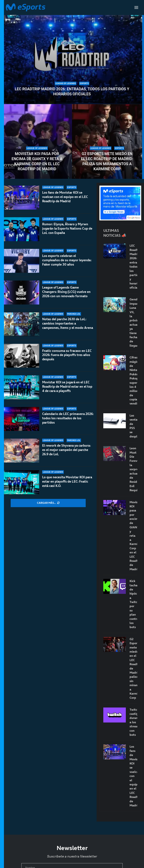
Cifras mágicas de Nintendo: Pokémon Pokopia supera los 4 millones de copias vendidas (133, 380)
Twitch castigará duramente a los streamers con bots (133, 722)
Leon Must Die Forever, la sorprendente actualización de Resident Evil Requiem (133, 469)
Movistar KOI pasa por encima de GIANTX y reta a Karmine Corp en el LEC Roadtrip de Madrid (37, 161)
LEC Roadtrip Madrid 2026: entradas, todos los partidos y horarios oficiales (72, 91)
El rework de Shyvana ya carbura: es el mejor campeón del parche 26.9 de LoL (66, 450)
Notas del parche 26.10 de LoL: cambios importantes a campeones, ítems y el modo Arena (68, 323)
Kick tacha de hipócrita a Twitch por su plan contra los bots (133, 604)
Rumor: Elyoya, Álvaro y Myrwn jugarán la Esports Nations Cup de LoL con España (67, 228)
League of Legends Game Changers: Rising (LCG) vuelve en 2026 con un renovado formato (66, 292)
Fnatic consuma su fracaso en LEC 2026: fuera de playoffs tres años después (67, 356)
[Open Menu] (136, 7)
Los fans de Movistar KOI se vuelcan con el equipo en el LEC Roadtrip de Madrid (65, 197)
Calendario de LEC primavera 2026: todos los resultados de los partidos (68, 418)
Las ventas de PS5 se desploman (133, 426)
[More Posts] (48, 503)
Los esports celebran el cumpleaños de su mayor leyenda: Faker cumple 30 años (67, 260)
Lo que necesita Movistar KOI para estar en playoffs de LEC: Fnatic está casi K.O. (67, 481)
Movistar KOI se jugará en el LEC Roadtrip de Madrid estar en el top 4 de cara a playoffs (67, 387)
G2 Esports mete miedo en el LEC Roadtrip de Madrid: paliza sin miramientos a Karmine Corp (107, 161)
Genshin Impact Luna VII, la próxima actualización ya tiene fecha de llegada (133, 322)
